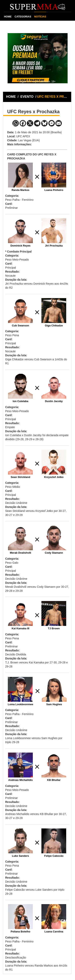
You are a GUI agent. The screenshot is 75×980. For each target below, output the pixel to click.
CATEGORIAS (23, 17)
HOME (8, 17)
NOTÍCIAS (40, 17)
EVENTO (27, 97)
